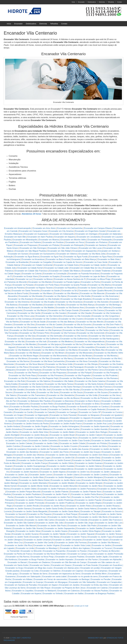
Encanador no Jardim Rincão (26, 506)
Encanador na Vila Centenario (106, 313)
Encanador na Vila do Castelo (49, 325)
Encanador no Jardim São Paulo (52, 526)
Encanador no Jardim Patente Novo (86, 492)
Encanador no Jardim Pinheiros (29, 500)
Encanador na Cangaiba (41, 262)
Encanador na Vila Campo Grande (63, 310)
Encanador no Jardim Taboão (53, 534)
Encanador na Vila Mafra (43, 350)
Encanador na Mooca (43, 279)
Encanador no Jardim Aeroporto (59, 421)
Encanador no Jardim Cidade (72, 443)
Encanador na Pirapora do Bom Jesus (69, 588)
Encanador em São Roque (39, 588)
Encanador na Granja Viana (26, 276)
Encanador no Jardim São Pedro (82, 526)
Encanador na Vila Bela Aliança (80, 305)
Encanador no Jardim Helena (88, 466)
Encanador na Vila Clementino (49, 316)
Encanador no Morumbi (31, 551)
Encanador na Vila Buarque (17, 308)
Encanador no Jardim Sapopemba (60, 528)
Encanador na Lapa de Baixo (93, 276)
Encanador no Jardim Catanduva (106, 441)
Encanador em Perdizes (53, 242)
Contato (119, 2)
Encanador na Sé (69, 291)
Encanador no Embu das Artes (94, 585)
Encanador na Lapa (70, 276)
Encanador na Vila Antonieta (105, 299)
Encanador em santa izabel (54, 577)
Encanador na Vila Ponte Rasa (22, 375)
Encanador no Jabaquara (57, 418)
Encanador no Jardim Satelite (89, 528)
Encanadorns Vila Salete (63, 381)
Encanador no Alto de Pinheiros (95, 398)
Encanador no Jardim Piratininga (59, 500)
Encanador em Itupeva (31, 593)
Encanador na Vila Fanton (97, 330)
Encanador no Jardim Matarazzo (38, 429)
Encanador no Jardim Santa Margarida (30, 511)
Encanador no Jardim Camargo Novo (61, 438)
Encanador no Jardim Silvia (28, 531)
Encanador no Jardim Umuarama (67, 540)
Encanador (81, 2)
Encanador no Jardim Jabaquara (105, 472)
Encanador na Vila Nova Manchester (50, 554)
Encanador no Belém (111, 401)
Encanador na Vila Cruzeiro (71, 319)
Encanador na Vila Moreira (105, 356)
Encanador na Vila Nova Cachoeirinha (48, 361)
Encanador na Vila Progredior (78, 375)
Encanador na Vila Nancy (62, 359)
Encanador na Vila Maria (66, 350)
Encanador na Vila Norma (18, 361)
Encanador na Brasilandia (17, 262)
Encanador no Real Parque (65, 514)
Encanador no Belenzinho (18, 404)
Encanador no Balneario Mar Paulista (34, 401)
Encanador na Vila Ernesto (22, 330)
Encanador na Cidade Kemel (30, 268)
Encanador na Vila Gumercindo (91, 333)
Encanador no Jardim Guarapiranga (30, 466)
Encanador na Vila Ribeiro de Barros (76, 378)
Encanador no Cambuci (99, 407)
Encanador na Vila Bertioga (108, 305)
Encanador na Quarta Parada (73, 285)
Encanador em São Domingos (33, 248)
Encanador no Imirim (14, 418)
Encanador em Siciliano (109, 251)
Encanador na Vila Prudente (105, 375)
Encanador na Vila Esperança (48, 330)
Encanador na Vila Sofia (24, 392)
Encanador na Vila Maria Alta (92, 350)
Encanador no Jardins (102, 545)
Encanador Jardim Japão (97, 557)
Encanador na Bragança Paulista (99, 593)
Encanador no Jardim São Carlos (40, 520)
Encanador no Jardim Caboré (89, 435)
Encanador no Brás (91, 404)
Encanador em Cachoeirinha (70, 228)
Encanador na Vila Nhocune (87, 359)
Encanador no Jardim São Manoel (21, 526)
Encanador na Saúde (50, 291)
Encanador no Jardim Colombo (36, 446)
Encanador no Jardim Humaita (26, 469)
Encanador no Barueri (17, 562)
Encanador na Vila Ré (18, 378)
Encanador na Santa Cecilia (90, 288)
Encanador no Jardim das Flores (55, 452)
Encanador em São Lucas (90, 248)
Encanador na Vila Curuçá (97, 319)
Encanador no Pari (87, 514)
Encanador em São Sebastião (82, 582)
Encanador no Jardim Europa (30, 460)
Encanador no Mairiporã (45, 591)
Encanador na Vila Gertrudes (50, 336)
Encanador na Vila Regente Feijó (44, 378)
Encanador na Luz (24, 279)
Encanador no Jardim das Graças (85, 452)
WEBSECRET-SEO (95, 638)
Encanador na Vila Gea (25, 336)
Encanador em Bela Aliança (84, 259)
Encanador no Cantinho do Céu (62, 409)
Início (73, 2)
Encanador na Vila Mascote (92, 293)
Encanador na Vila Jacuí (94, 344)
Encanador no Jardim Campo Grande (95, 438)
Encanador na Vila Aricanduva (69, 302)
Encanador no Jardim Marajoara (89, 477)
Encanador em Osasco (61, 565)
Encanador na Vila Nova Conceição (82, 361)
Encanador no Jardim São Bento (93, 517)
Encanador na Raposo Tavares (39, 288)
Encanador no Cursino (112, 412)
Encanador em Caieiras (97, 588)
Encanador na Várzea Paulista (95, 591)
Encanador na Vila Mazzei (35, 310)
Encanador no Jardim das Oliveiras (29, 455)
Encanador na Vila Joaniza (29, 347)
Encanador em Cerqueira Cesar (33, 231)
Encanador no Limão (25, 548)
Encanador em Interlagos (87, 234)
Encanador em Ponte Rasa (47, 285)
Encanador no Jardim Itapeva (53, 472)
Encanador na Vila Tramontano (32, 395)
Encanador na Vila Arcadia (43, 302)
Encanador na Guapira (49, 276)
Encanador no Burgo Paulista (52, 407)
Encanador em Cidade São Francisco (31, 271)
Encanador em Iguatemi (112, 415)
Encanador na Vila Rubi (15, 381)
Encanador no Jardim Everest (57, 460)
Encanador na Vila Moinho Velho (109, 353)
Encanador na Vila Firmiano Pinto (34, 333)
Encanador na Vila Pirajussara (53, 373)
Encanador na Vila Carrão (29, 313)
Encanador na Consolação (55, 274)
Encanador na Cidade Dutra (67, 265)
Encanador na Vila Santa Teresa (59, 384)
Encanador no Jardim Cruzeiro (64, 446)
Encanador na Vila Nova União (59, 364)
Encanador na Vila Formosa (63, 333)
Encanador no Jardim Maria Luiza (66, 480)
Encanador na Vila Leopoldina (81, 347)
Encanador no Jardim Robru (79, 506)
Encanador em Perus (75, 242)
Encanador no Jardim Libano (67, 475)
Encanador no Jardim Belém (62, 432)
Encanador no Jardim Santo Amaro (31, 517)
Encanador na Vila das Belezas (61, 322)
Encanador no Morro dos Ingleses (75, 548)
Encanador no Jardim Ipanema (88, 469)
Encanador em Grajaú (13, 415)
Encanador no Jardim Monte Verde (33, 486)
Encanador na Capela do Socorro (68, 262)
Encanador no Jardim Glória (61, 463)
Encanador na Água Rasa (101, 257)
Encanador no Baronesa (63, 401)
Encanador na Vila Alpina (55, 296)
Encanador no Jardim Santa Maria (64, 511)
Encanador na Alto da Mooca (66, 398)
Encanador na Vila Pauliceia (29, 370)
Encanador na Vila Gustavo (40, 327)
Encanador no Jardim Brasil (62, 435)
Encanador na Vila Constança (18, 319)
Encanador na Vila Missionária (79, 353)
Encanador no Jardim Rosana (106, 506)
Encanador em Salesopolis (29, 577)
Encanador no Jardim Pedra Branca (87, 494)
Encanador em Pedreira (31, 242)
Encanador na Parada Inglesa (67, 282)
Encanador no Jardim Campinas (29, 438)
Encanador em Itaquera (65, 237)
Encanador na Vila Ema (95, 327)
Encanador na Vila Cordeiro (45, 319)
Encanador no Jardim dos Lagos (36, 458)
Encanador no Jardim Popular (88, 500)
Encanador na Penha (91, 282)
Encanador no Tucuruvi (102, 548)
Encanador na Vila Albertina (66, 293)
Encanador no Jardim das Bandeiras (23, 452)
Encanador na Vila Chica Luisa (21, 316)
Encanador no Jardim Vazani (96, 540)
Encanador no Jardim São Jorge (79, 523)
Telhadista (111, 2)
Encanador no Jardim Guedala (60, 466)
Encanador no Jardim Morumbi (64, 486)
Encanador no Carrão (24, 412)
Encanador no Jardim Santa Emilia (48, 509)
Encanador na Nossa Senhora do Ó (70, 279)
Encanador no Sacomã (16, 514)
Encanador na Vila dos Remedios (68, 327)
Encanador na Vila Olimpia (86, 364)
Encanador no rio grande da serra (83, 577)
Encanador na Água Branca (27, 257)
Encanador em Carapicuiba (109, 582)
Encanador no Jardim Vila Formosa (71, 543)
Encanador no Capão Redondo (92, 409)
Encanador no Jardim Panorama (81, 489)
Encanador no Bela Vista (109, 259)
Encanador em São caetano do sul (103, 562)
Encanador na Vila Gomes (76, 336)
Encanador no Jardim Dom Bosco (94, 455)
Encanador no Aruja (14, 568)
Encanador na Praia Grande (85, 565)
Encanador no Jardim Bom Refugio (92, 432)
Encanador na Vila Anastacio (21, 299)
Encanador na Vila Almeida (31, 296)
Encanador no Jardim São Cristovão (72, 520)
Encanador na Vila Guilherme (46, 339)
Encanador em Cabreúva (68, 591)
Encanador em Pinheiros (97, 242)
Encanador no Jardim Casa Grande (74, 441)
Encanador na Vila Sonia (48, 392)
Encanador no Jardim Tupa (100, 537)
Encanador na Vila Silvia (92, 390)
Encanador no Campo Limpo (80, 554)
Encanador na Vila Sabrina (38, 381)
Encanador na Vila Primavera (50, 375)
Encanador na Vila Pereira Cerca (89, 370)
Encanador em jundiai (90, 568)
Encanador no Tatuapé (90, 511)
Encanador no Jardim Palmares (52, 489)
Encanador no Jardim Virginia (47, 545)
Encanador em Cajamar (73, 571)
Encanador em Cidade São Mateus (65, 271)
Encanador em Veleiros (67, 254)
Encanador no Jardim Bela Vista (34, 432)
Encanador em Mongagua (56, 582)
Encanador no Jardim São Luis (108, 523)
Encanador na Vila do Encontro (78, 325)
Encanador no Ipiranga (35, 418)
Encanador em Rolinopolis (72, 245)
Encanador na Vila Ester (74, 330)
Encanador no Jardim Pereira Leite (30, 497)
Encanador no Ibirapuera (89, 415)
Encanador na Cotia (30, 571)
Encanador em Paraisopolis (100, 240)
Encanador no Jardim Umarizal (37, 540)
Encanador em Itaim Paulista (40, 237)
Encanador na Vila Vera (110, 395)
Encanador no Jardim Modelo (61, 483)
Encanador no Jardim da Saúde (104, 449)
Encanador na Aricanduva (33, 259)
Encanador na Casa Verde (96, 262)
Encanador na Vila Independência (90, 342)
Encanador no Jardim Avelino (67, 429)
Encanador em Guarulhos (111, 565)
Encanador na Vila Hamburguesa (104, 339)
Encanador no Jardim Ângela (35, 426)
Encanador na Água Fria (51, 257)
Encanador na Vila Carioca (92, 310)
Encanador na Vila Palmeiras (42, 367)
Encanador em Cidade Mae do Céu (86, 268)
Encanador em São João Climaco (63, 248)
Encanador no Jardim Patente (55, 492)
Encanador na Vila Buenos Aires (70, 308)
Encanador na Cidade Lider (57, 268)
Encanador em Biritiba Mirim (94, 574)
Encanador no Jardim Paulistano (27, 494)
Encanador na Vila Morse (16, 359)
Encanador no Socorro (112, 511)
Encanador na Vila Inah (36, 342)
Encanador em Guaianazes (36, 234)
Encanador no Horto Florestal (63, 415)
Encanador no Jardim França (34, 463)
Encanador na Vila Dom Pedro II (107, 325)
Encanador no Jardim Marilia (95, 480)
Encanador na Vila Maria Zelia (92, 254)
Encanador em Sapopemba (85, 251)
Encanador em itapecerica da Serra (64, 574)
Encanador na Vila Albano (41, 293)
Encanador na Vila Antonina (17, 302)
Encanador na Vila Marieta (40, 282)
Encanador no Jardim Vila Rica (18, 545)
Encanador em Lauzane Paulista (70, 557)
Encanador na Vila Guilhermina (74, 339)
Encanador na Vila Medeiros (61, 342)
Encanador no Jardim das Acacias (74, 449)
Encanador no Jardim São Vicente (28, 528)
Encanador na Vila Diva (24, 325)
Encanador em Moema (49, 240)
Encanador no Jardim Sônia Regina (85, 531)
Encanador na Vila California (98, 308)
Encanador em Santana (96, 245)
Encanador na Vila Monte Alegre (24, 356)
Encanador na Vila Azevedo (96, 302)
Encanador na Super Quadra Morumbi (95, 291)
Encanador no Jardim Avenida (94, 429)
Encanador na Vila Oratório (111, 364)
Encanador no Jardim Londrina (94, 475)
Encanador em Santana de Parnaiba (21, 585)
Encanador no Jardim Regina (89, 503)
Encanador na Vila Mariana (28, 353)
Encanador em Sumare (18, 254)
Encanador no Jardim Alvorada (88, 421)
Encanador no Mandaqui (47, 548)
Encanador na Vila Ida (15, 342)
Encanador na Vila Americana (105, 296)
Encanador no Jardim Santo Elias (63, 517)
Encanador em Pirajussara (26, 245)
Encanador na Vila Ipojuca (49, 344)
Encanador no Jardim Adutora (30, 421)
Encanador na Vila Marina (99, 285)
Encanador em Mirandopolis (25, 240)
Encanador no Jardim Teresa (109, 534)
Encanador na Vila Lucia (107, 347)
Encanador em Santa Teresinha (26, 291)
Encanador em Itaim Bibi (15, 237)
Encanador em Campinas (96, 571)
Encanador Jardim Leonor (41, 475)
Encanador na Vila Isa (72, 344)
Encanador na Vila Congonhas (105, 316)
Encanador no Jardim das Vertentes (62, 455)
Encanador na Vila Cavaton (54, 313)
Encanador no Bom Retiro (42, 404)
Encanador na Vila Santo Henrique (66, 387)
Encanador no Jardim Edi (63, 458)
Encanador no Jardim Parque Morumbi (23, 492)
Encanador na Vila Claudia (80, 313)
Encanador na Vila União (87, 395)
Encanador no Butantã (77, 407)
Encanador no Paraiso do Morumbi (104, 551)
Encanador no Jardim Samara (18, 509)
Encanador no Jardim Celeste (19, 443)
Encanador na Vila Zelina (15, 398)
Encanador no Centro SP (90, 412)
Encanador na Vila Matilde (42, 308)
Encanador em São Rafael (60, 251)
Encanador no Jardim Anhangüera (64, 426)
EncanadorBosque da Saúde (68, 404)
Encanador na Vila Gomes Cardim (104, 336)
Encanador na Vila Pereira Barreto (58, 370)
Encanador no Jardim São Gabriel (19, 523)
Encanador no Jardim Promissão (30, 503)
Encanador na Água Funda (76, 257)
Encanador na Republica (65, 288)
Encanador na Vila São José (38, 390)
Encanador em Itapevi (48, 585)
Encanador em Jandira (69, 585)
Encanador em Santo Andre (16, 565)
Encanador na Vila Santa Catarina (90, 381)
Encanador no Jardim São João (49, 523)
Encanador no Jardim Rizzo (53, 506)
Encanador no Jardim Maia (32, 477)
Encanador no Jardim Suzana (25, 534)
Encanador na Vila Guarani (19, 339)
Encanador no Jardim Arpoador (60, 560)
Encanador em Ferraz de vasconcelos (50, 579)
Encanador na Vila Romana (106, 378)
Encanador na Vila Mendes (24, 344)
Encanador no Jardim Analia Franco (66, 424)
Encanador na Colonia (32, 274)
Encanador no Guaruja (33, 582)
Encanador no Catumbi (45, 412)
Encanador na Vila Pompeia (105, 373)
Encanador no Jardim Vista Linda (76, 545)
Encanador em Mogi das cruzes (38, 568)
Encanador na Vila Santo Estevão (34, 387)
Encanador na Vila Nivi (111, 359)
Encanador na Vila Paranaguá (70, 367)
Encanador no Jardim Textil (16, 537)
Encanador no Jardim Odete (24, 489)
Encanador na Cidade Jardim (93, 265)
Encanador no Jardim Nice (90, 486)
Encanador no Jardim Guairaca (89, 463)
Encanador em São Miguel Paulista (31, 251)
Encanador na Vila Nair (39, 359)
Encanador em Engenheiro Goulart (91, 231)
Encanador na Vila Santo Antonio (89, 384)
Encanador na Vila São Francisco (97, 387)
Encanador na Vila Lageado (54, 347)
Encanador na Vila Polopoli (80, 373)
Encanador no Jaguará (80, 418)
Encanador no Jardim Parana (110, 489)
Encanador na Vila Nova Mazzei (30, 364)
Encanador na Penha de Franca (18, 554)
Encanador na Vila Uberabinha (61, 395)
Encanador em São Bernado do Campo (69, 562)
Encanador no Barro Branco (88, 401)
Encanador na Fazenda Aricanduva (84, 274)
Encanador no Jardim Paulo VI (56, 494)
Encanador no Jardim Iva (78, 472)
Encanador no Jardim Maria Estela (34, 480)
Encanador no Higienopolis (37, 415)
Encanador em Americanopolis (18, 228)
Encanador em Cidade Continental (38, 265)
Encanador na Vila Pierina (26, 373)
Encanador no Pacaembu (54, 551)
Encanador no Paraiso (77, 551)
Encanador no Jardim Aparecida (95, 426)
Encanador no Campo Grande (34, 409)
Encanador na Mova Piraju (99, 279)
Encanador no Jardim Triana (74, 537)
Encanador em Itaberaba (110, 234)
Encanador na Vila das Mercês (90, 322)
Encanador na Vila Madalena (18, 350)
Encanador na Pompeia (23, 285)
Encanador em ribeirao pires (66, 568)
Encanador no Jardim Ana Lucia (98, 424)
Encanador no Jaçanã (102, 418)
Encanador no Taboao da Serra (33, 574)
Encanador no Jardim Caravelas (43, 441)
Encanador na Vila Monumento (54, 356)
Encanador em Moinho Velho (74, 240)
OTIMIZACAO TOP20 (115, 638)
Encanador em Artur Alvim (44, 228)
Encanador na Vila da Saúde (33, 322)
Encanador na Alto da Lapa (40, 398)
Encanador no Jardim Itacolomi (24, 472)
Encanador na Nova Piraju (42, 557)
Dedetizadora (92, 2)
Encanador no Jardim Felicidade (86, 460)
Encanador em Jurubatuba (88, 237)
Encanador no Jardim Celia (46, 443)
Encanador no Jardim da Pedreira (42, 449)
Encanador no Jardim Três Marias (45, 537)
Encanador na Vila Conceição (77, 316)
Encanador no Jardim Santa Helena (80, 509)
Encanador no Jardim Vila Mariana (103, 543)
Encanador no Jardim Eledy (88, 458)
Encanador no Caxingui (67, 412)
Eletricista (102, 2)
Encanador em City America (61, 231)
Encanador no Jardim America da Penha (31, 424)
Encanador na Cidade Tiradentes (96, 271)
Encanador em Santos (40, 565)
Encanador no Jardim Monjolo (89, 483)
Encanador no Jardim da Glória (93, 446)
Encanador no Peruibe (101, 579)
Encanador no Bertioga (79, 579)
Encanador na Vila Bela (55, 305)
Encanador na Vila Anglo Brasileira (76, 299)
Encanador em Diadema (39, 562)
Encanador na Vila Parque (96, 367)
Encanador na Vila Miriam (53, 353)
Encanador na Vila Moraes (80, 356)
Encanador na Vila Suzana (96, 392)
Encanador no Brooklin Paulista (24, 407)
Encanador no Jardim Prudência (60, 503)
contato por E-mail (81, 606)
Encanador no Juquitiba (23, 591)
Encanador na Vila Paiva (17, 367)
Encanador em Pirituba (49, 245)
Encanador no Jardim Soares (55, 531)
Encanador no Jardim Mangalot (59, 477)
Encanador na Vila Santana (31, 384)
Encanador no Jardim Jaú (16, 475)
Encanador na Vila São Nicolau (66, 390)
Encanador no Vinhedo (53, 593)
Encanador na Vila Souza (71, 392)
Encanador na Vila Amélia (79, 296)
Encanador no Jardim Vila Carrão (39, 543)
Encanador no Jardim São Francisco (105, 520)
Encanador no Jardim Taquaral (81, 534)
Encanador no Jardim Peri (59, 497)
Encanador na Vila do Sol (15, 327)
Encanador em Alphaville (111, 560)
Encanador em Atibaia (22, 579)
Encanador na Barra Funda (58, 259)
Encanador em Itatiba (74, 593)
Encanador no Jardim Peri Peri (85, 497)
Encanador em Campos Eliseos (98, 228)
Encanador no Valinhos (50, 571)
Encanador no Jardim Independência (57, 469)
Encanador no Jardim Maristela (33, 483)
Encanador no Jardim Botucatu (35, 435)
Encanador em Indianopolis (62, 234)
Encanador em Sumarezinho (42, 254)
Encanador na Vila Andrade (47, 299)
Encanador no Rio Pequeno (40, 514)
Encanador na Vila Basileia (31, 305)
